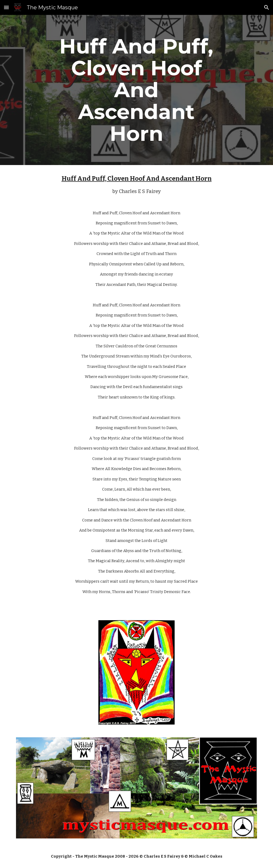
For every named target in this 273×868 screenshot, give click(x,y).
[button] (6, 7)
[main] (136, 90)
